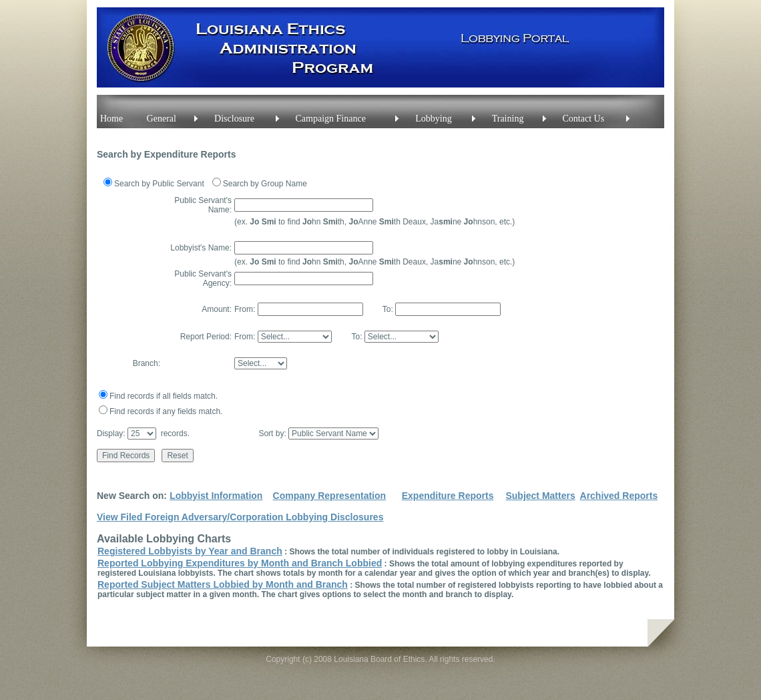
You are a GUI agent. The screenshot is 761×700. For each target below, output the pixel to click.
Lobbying (433, 119)
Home (111, 119)
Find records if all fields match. (164, 396)
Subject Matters (540, 496)
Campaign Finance (331, 119)
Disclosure (234, 119)
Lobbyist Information (216, 496)
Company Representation (330, 496)
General (162, 119)
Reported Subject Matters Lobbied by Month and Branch (223, 584)
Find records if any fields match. (166, 411)
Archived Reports (619, 496)
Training (508, 119)
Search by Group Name (265, 184)
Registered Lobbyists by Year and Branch (190, 551)
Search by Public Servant (159, 184)
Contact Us (584, 119)
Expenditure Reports (448, 496)
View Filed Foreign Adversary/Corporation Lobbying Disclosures (240, 517)
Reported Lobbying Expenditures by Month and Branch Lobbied (240, 563)
